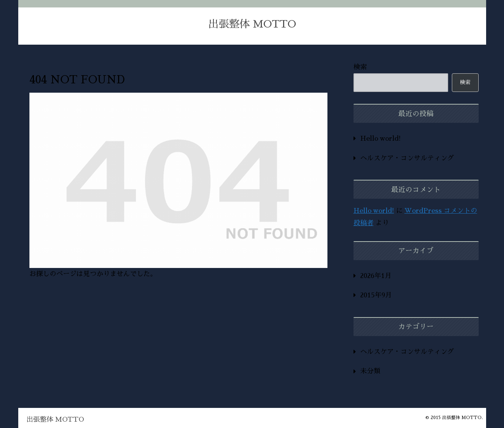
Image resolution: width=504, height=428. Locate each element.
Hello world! (381, 138)
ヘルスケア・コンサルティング (407, 158)
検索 (360, 67)
